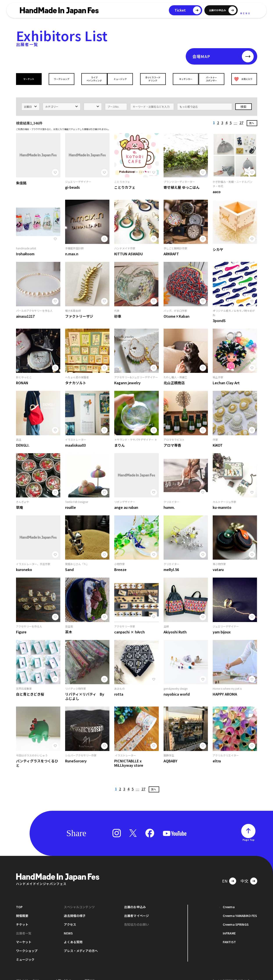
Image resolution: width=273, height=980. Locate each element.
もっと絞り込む (189, 100)
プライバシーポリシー (29, 973)
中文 (244, 874)
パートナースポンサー (213, 79)
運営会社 (90, 973)
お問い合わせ (63, 973)
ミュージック (121, 79)
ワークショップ (60, 79)
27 (241, 116)
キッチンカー (182, 79)
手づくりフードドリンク (152, 79)
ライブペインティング (91, 79)
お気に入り (242, 79)
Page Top (248, 833)
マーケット (30, 79)
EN (225, 874)
